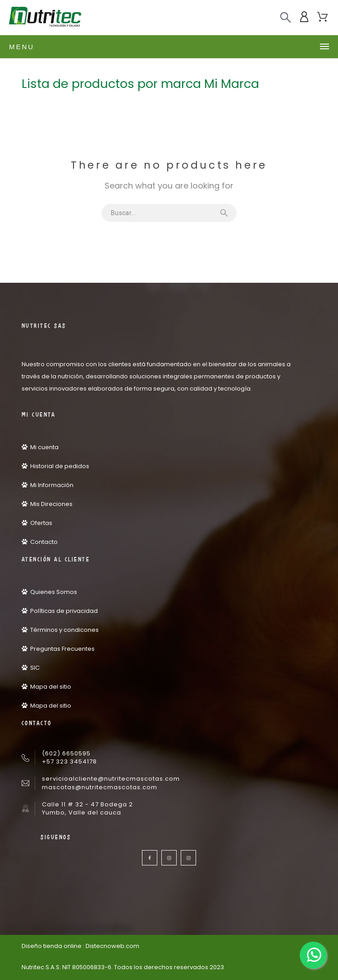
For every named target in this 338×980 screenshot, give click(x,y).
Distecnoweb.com (112, 946)
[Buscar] (285, 17)
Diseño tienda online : (53, 946)
